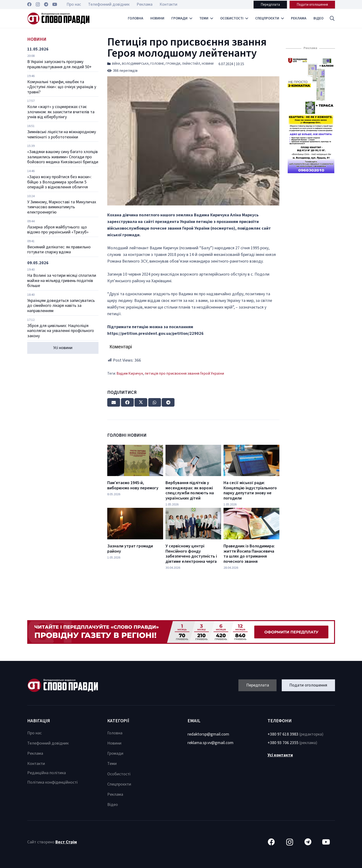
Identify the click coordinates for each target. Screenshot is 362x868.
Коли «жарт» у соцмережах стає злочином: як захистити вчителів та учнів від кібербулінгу (61, 112)
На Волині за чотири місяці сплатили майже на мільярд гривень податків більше (62, 281)
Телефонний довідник (48, 743)
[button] (332, 18)
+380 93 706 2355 (283, 743)
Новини (208, 64)
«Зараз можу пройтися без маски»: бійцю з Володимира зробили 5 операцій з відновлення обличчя (59, 182)
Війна (116, 64)
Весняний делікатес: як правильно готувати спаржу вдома (59, 250)
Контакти (36, 764)
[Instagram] (38, 5)
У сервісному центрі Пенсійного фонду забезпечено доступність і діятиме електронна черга (191, 554)
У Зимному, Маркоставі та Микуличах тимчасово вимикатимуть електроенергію (62, 207)
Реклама (35, 753)
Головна (115, 733)
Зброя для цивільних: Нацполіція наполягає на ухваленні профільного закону (61, 331)
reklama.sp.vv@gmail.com (210, 743)
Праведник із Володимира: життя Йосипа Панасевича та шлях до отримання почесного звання (249, 554)
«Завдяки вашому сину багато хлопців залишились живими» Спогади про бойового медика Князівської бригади (63, 157)
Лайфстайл (191, 64)
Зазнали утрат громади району (130, 549)
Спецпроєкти (119, 784)
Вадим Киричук (130, 373)
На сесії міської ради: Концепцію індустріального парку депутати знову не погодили (250, 491)
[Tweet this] (141, 402)
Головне (157, 64)
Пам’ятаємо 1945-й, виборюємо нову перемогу (133, 485)
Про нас (34, 733)
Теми (112, 764)
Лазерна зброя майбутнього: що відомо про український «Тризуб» (58, 230)
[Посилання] (59, 18)
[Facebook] (29, 4)
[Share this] (127, 402)
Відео (113, 805)
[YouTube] (55, 4)
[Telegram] (46, 4)
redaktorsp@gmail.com (208, 734)
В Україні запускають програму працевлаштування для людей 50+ (59, 64)
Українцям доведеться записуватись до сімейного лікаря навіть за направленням (61, 306)
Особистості (119, 774)
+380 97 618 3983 (283, 734)
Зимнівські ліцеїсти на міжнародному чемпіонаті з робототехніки (62, 134)
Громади (173, 64)
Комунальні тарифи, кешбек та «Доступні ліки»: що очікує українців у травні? (62, 87)
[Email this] (114, 402)
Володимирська (135, 64)
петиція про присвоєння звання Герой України (184, 373)
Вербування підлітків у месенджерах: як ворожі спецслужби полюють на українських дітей (190, 491)
